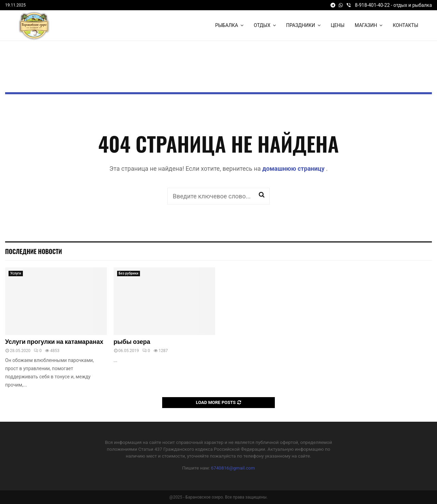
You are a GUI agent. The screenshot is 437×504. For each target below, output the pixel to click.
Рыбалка (227, 25)
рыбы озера (132, 342)
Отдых (262, 25)
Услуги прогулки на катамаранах (54, 342)
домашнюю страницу (294, 169)
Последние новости (33, 251)
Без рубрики (129, 273)
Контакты (405, 25)
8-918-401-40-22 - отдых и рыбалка (393, 5)
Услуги (16, 273)
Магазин (366, 25)
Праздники (301, 25)
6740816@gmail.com (233, 468)
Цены (338, 25)
